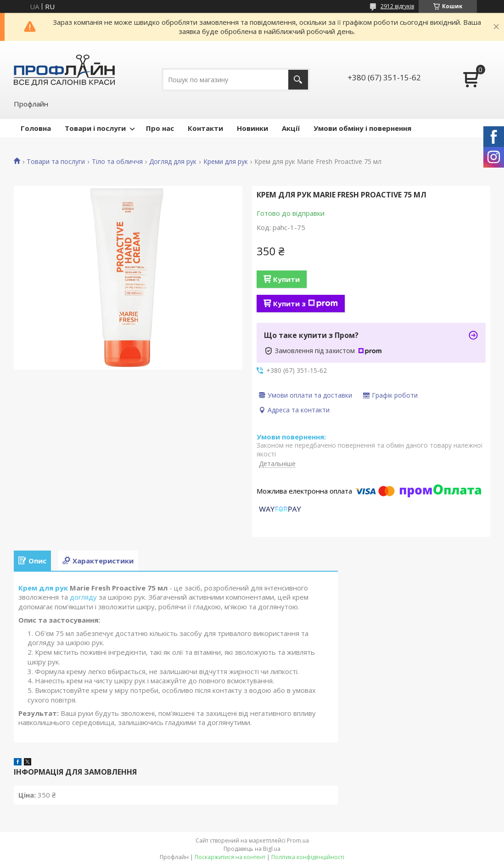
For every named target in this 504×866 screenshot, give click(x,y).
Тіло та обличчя (117, 162)
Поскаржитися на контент (230, 857)
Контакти (205, 128)
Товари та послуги (56, 162)
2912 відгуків (397, 6)
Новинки (252, 128)
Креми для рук (226, 162)
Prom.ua (298, 841)
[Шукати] (298, 80)
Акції (291, 128)
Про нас (160, 128)
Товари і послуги (95, 128)
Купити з (305, 304)
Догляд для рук (173, 162)
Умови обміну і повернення (362, 128)
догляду (83, 597)
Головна (36, 128)
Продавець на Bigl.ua (252, 849)
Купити (286, 279)
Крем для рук (43, 588)
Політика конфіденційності (308, 857)
